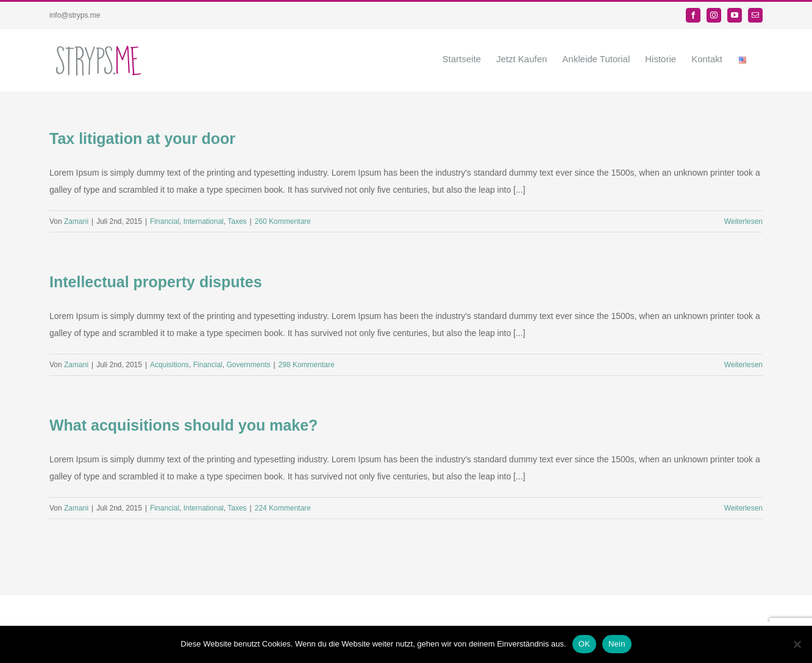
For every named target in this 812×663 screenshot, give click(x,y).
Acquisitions (169, 365)
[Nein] (797, 644)
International (204, 221)
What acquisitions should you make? (183, 425)
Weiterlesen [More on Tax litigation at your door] (743, 221)
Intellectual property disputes (156, 282)
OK (584, 644)
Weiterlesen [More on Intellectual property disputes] (743, 365)
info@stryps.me (75, 15)
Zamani (76, 221)
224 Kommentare (283, 508)
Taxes (237, 221)
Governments (248, 365)
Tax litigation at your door (142, 138)
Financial (165, 221)
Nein (617, 644)
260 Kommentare (283, 221)
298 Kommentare (307, 365)
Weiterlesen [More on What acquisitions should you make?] (743, 508)
